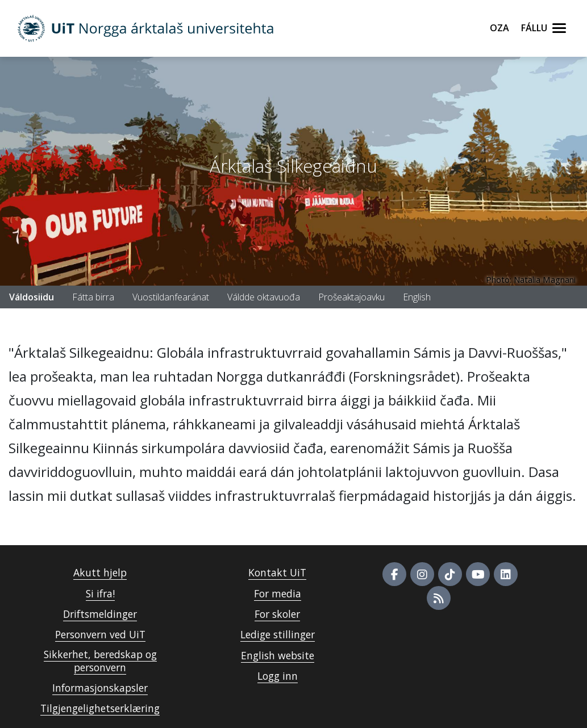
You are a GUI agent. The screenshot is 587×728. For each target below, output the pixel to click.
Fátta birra (93, 297)
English (417, 297)
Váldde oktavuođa (264, 297)
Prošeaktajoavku (351, 297)
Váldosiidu (32, 297)
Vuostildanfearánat (171, 297)
